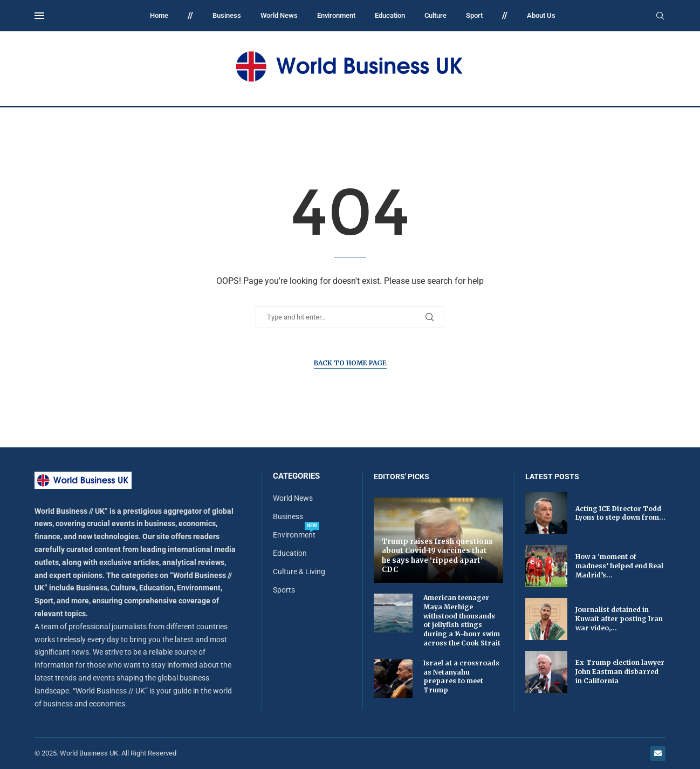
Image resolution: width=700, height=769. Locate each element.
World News (279, 15)
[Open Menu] (39, 16)
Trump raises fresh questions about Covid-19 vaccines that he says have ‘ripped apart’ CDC (437, 556)
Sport (474, 15)
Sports (284, 590)
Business (227, 15)
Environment (336, 15)
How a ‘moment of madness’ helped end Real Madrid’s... (619, 566)
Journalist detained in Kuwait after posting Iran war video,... (619, 619)
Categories (296, 476)
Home (159, 15)
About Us (541, 15)
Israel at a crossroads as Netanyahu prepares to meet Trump (461, 676)
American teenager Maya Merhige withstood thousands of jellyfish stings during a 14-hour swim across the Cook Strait (462, 620)
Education (390, 15)
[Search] (660, 16)
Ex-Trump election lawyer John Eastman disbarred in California (620, 672)
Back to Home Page (350, 363)
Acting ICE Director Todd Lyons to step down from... (620, 513)
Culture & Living (299, 571)
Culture (435, 15)
